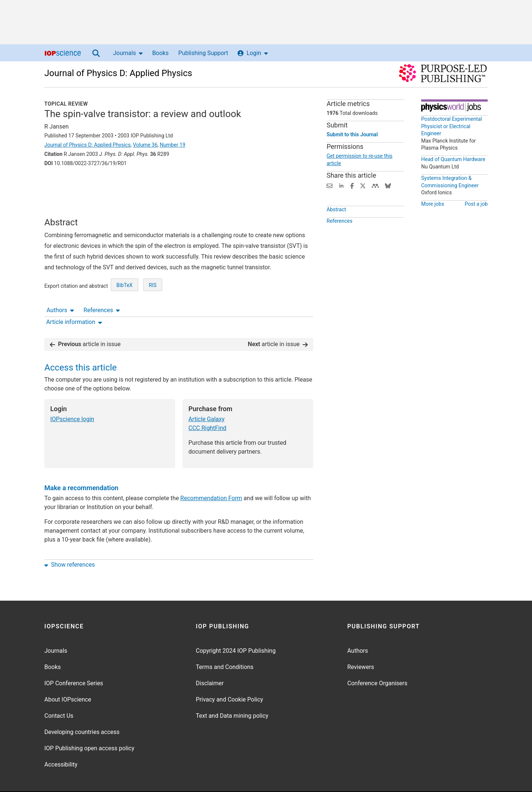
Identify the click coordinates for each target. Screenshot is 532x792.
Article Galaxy (207, 396)
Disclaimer (210, 660)
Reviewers (361, 644)
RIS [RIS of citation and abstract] (153, 296)
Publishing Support (203, 53)
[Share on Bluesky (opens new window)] (388, 185)
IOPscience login (72, 396)
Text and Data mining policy (232, 693)
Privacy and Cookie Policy (229, 677)
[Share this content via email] (330, 185)
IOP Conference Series (74, 660)
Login (253, 53)
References (102, 184)
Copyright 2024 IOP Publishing (236, 628)
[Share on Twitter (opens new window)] (363, 185)
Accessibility (61, 742)
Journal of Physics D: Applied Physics (118, 73)
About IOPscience (68, 677)
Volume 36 (145, 145)
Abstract (336, 209)
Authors (60, 184)
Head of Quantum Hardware (453, 159)
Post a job (476, 204)
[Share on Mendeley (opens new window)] (375, 185)
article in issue (85, 321)
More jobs (433, 204)
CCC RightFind (207, 405)
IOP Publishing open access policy (89, 725)
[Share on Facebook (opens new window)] (352, 185)
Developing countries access (82, 709)
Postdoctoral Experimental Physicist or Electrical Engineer (452, 126)
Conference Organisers (377, 660)
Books (161, 53)
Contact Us (59, 693)
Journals (128, 53)
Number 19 (173, 145)
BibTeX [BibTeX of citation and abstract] (125, 296)
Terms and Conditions (225, 644)
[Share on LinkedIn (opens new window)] (341, 185)
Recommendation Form (211, 475)
